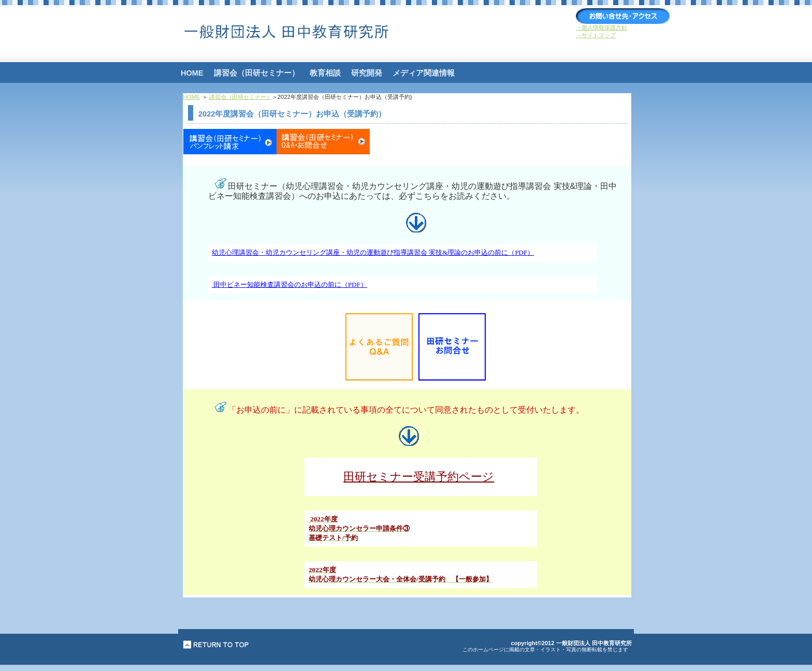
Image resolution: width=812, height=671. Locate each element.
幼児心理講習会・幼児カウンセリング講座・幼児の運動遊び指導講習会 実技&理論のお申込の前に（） (373, 252)
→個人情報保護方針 (601, 27)
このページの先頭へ (216, 645)
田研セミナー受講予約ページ (419, 477)
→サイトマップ (596, 35)
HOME (192, 97)
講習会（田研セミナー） (241, 97)
